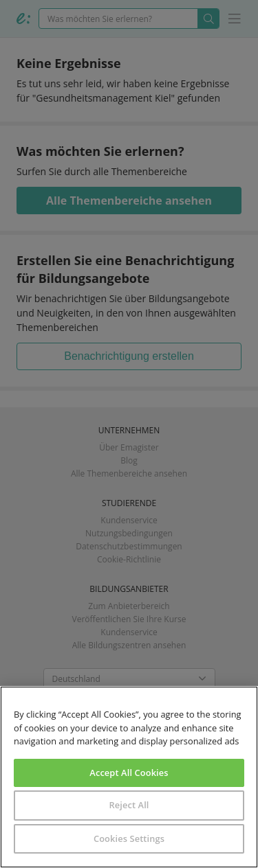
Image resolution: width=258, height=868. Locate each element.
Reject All (129, 805)
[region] (129, 777)
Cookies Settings (129, 838)
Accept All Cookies (129, 773)
